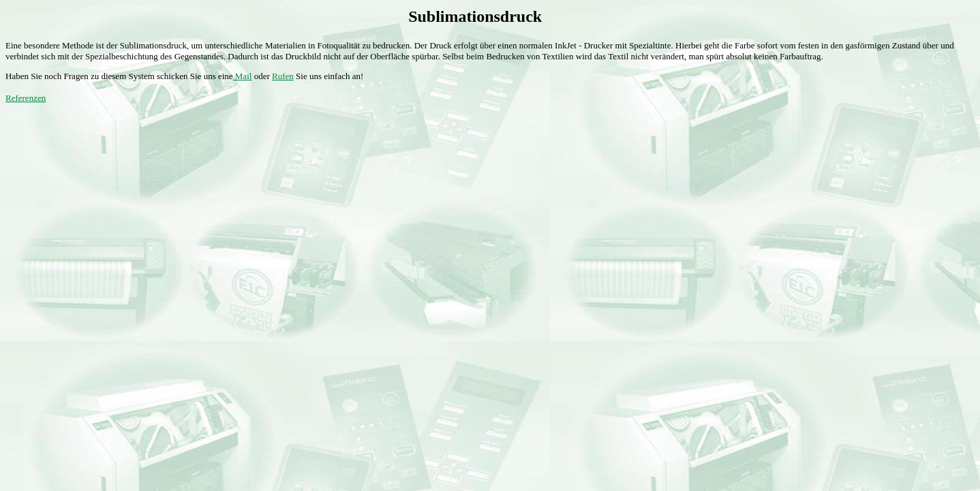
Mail (243, 76)
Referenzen (26, 98)
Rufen (283, 76)
